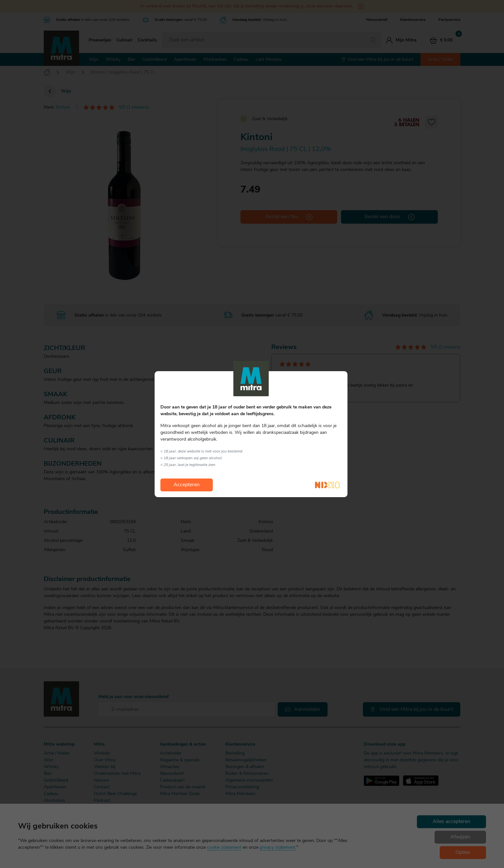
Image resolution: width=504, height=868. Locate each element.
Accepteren (187, 485)
